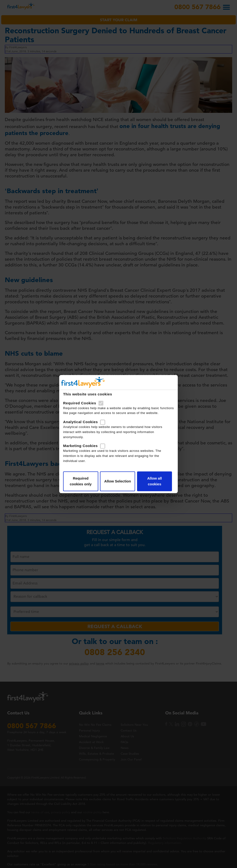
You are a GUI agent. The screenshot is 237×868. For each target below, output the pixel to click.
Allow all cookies (155, 481)
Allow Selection (118, 481)
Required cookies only (81, 481)
